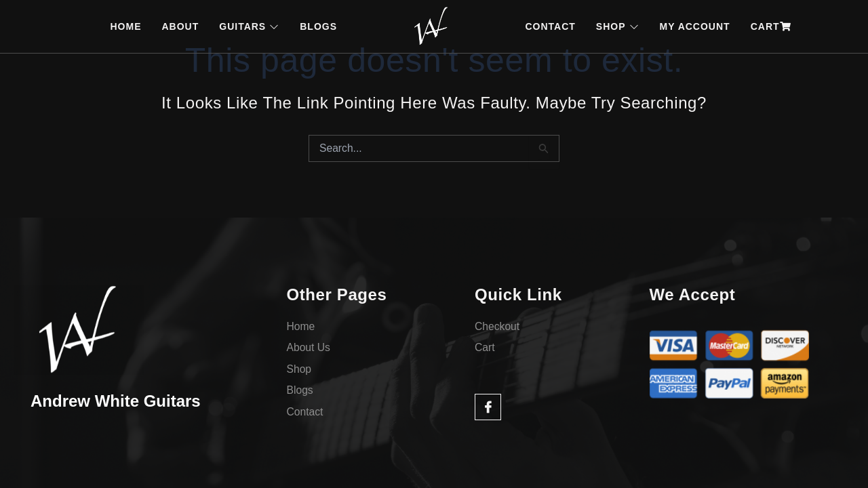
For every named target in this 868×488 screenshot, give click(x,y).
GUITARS (249, 26)
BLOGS (318, 26)
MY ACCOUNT (695, 26)
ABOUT (180, 26)
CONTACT (550, 26)
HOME (125, 26)
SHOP (618, 26)
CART (771, 26)
